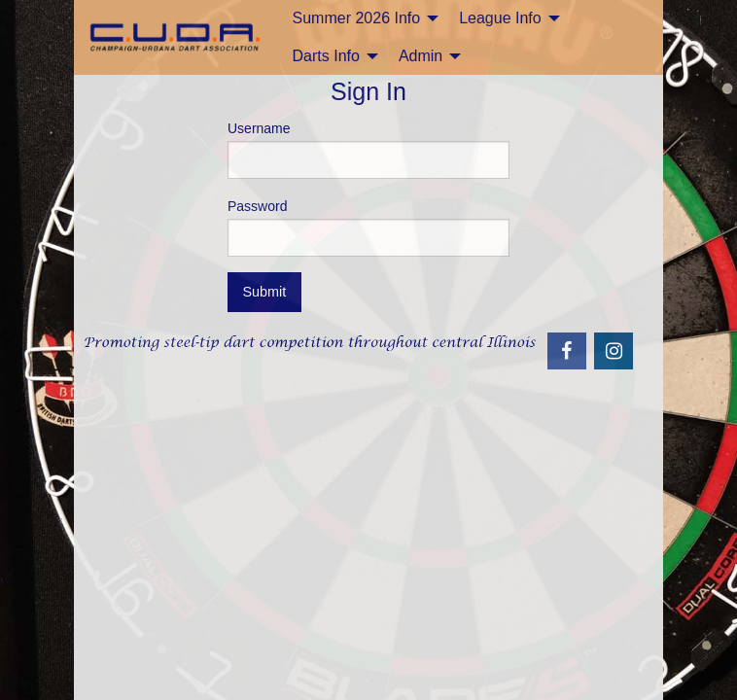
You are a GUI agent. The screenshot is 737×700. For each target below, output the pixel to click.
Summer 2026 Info (357, 18)
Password (368, 227)
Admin (421, 56)
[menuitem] (361, 18)
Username (368, 150)
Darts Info (326, 56)
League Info (500, 18)
